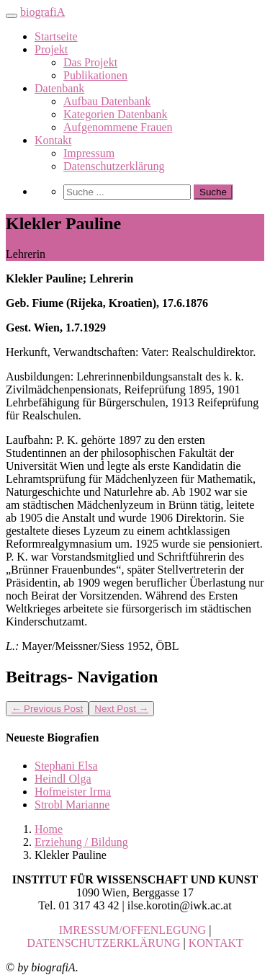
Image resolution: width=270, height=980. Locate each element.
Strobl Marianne (72, 805)
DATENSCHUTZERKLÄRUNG (103, 943)
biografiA (42, 12)
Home (49, 829)
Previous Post (47, 709)
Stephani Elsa (66, 766)
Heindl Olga (63, 779)
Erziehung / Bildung (81, 842)
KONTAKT (216, 943)
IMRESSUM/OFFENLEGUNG (132, 930)
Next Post (121, 709)
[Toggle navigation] (12, 16)
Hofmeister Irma (73, 792)
